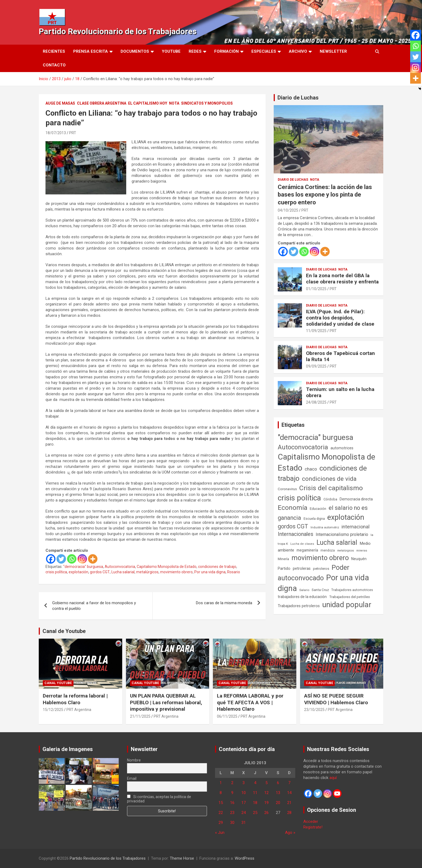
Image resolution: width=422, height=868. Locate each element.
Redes (195, 51)
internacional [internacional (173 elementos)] (356, 527)
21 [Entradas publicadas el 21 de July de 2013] (289, 803)
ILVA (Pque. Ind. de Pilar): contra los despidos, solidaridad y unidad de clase (340, 318)
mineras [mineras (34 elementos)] (362, 551)
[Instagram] (82, 559)
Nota (174, 103)
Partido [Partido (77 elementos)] (284, 569)
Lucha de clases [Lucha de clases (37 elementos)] (302, 544)
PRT (73, 133)
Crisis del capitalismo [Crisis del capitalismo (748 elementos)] (331, 488)
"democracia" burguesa (83, 567)
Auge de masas (60, 103)
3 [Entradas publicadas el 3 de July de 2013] (244, 783)
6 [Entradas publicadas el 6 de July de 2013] (278, 783)
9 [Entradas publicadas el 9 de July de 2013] (232, 793)
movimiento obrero (176, 572)
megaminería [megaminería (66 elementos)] (307, 550)
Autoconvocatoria (120, 567)
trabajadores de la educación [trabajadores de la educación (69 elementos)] (302, 597)
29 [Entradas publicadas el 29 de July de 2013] (221, 823)
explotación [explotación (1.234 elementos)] (346, 517)
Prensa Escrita (91, 51)
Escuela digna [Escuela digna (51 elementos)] (314, 519)
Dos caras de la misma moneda (224, 603)
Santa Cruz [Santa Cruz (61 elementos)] (320, 590)
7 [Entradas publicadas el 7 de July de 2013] (289, 783)
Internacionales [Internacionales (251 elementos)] (296, 534)
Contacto (54, 65)
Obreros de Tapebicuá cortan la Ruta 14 (340, 356)
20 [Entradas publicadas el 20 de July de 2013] (278, 803)
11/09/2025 (316, 331)
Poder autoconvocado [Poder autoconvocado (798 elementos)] (314, 573)
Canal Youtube (58, 683)
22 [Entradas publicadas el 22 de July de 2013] (221, 813)
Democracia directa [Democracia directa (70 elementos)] (356, 499)
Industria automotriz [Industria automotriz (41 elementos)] (325, 527)
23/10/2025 (314, 710)
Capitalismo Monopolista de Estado (167, 567)
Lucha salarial (123, 572)
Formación (226, 51)
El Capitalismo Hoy (148, 103)
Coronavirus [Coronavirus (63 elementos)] (287, 489)
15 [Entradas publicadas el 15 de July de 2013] (221, 803)
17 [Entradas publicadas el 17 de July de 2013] (244, 803)
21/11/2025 (140, 716)
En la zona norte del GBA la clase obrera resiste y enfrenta (342, 279)
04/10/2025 (288, 210)
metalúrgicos (147, 572)
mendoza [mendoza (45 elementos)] (328, 550)
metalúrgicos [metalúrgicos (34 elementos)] (346, 551)
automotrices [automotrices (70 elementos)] (342, 448)
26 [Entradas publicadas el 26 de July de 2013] (266, 813)
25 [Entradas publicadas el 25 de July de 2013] (255, 813)
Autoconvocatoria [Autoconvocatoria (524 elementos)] (303, 447)
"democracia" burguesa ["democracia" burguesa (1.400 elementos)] (316, 437)
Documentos (135, 51)
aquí (333, 778)
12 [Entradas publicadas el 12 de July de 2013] (266, 793)
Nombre (134, 760)
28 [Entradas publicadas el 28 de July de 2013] (289, 813)
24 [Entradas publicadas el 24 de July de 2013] (244, 813)
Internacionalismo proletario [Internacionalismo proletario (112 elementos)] (342, 534)
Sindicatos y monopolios (207, 103)
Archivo (298, 51)
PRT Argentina (79, 710)
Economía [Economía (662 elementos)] (293, 508)
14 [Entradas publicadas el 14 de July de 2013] (289, 793)
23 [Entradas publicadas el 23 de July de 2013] (232, 813)
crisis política (56, 572)
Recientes (54, 51)
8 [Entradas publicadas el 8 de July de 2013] (221, 793)
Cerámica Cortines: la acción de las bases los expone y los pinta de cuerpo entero (325, 195)
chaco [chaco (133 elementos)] (311, 469)
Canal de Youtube (64, 631)
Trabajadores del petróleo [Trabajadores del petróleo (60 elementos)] (350, 597)
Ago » (290, 833)
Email (132, 778)
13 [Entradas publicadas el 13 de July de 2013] (278, 793)
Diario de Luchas (298, 98)
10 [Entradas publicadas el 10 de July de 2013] (244, 793)
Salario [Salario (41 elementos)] (304, 590)
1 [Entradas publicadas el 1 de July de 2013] (221, 783)
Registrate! (313, 827)
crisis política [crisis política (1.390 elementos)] (299, 498)
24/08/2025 (316, 402)
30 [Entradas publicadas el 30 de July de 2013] (232, 823)
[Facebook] (51, 559)
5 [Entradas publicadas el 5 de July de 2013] (266, 783)
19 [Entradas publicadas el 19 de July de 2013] (266, 803)
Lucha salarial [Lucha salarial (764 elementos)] (337, 542)
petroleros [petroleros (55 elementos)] (321, 569)
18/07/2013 (56, 133)
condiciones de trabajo (217, 567)
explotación (78, 572)
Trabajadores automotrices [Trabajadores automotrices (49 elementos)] (352, 590)
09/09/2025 (316, 366)
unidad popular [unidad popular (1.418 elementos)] (347, 605)
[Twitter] (61, 559)
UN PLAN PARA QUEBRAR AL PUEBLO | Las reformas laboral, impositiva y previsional (166, 702)
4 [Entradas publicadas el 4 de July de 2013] (255, 783)
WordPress (245, 858)
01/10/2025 (316, 289)
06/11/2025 (227, 716)
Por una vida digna (210, 572)
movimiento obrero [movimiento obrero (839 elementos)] (320, 558)
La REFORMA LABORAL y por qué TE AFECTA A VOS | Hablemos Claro (250, 702)
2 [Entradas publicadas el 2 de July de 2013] (232, 783)
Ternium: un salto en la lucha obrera (340, 392)
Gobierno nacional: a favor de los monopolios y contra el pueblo (94, 606)
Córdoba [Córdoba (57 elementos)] (330, 499)
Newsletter (333, 51)
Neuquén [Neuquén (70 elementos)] (359, 559)
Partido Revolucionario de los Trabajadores (118, 31)
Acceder (311, 821)
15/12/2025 (53, 710)
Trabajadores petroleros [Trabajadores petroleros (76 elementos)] (299, 606)
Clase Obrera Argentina (102, 103)
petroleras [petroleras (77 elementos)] (302, 569)
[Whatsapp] (72, 559)
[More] (93, 559)
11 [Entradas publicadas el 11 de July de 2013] (255, 793)
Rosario (234, 572)
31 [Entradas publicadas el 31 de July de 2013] (244, 823)
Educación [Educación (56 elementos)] (318, 509)
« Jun (220, 833)
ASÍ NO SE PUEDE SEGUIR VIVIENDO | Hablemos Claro (336, 699)
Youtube (171, 51)
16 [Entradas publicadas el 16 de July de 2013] (232, 803)
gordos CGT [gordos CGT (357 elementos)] (293, 526)
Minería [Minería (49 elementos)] (283, 559)
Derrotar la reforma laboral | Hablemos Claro (75, 699)
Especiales (264, 51)
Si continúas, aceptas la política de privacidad (159, 799)
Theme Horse (182, 858)
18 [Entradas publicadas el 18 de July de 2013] (255, 803)
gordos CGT (100, 572)
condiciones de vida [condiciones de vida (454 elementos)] (329, 479)
